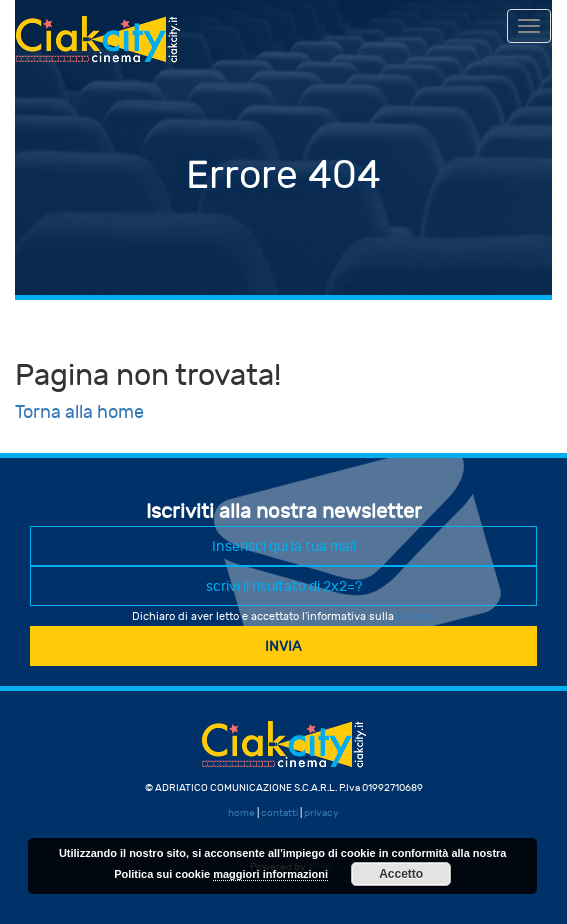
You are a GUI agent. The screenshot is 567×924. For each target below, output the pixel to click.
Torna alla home (79, 412)
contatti (279, 813)
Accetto (401, 874)
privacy (416, 616)
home (241, 813)
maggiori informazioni (270, 874)
